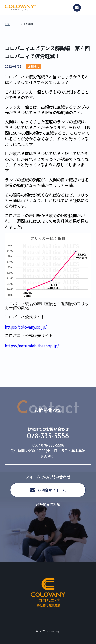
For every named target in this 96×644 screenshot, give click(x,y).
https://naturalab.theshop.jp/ (32, 346)
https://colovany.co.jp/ (26, 327)
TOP (8, 24)
